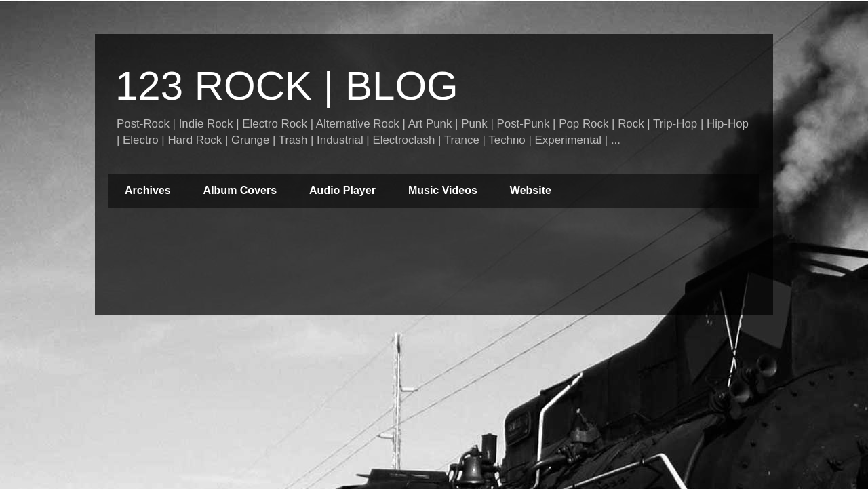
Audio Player (342, 190)
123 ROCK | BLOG (287, 86)
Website (531, 190)
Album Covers (240, 190)
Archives (148, 190)
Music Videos (443, 190)
